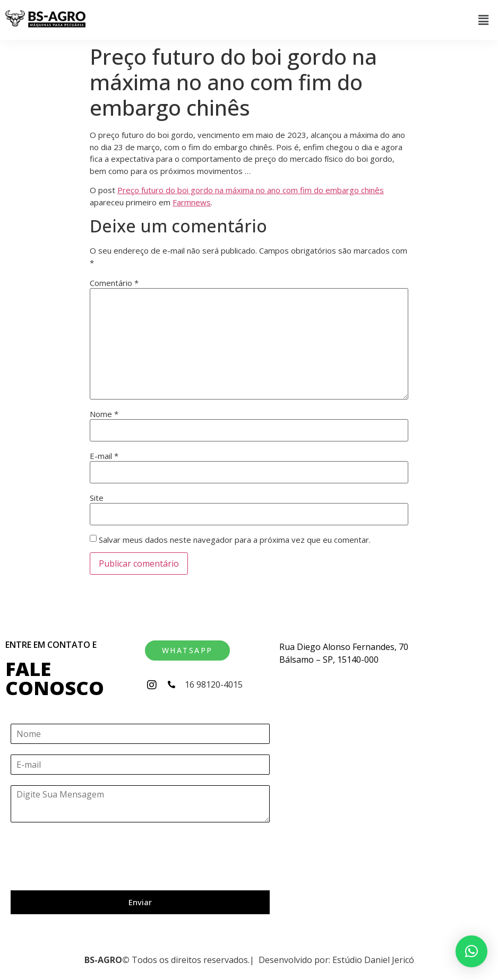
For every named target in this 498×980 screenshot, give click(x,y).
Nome (104, 414)
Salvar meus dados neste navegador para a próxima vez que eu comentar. (235, 540)
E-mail (104, 456)
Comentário (114, 283)
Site (97, 498)
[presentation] (91, 873)
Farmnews (192, 202)
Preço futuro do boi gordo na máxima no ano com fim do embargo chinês (251, 190)
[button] (484, 20)
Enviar (140, 902)
